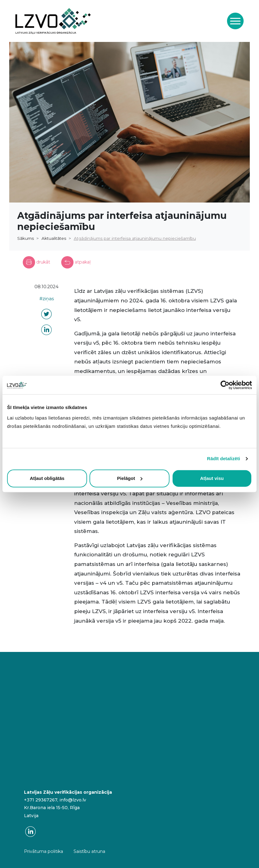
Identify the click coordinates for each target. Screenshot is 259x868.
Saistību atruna (89, 851)
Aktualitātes (54, 238)
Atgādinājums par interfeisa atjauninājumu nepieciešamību (135, 238)
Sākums (26, 238)
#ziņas (47, 299)
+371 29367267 (41, 800)
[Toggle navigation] (235, 21)
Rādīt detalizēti (223, 459)
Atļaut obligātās (47, 478)
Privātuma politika (44, 851)
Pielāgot (130, 478)
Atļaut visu (212, 478)
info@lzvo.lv (73, 800)
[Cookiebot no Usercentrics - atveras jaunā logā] (225, 385)
